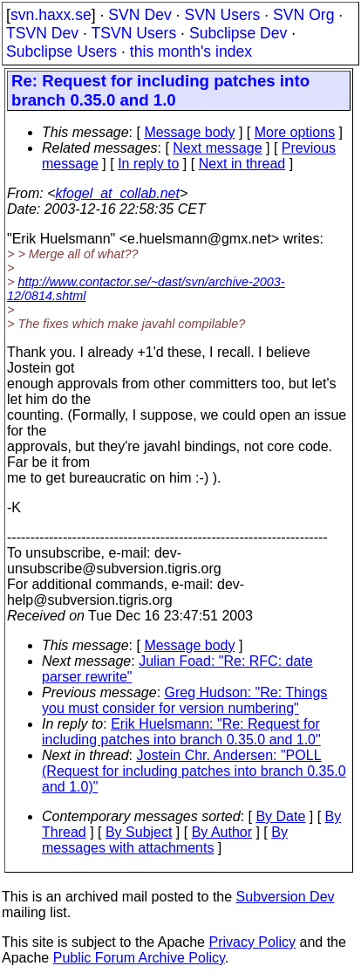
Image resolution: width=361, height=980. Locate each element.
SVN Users (222, 15)
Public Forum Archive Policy (139, 958)
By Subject (139, 832)
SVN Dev (140, 15)
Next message (217, 148)
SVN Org (303, 15)
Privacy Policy (252, 942)
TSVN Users (133, 33)
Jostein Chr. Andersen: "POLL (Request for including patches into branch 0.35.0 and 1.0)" (194, 771)
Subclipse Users (61, 51)
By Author (222, 832)
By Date (280, 816)
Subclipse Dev (238, 33)
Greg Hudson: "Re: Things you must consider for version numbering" (184, 700)
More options (295, 132)
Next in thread (242, 164)
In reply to (148, 164)
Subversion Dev (286, 897)
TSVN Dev (42, 33)
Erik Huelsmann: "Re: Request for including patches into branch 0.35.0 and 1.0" (181, 732)
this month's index (191, 51)
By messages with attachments (165, 840)
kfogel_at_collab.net (118, 193)
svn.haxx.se (51, 15)
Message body (189, 132)
